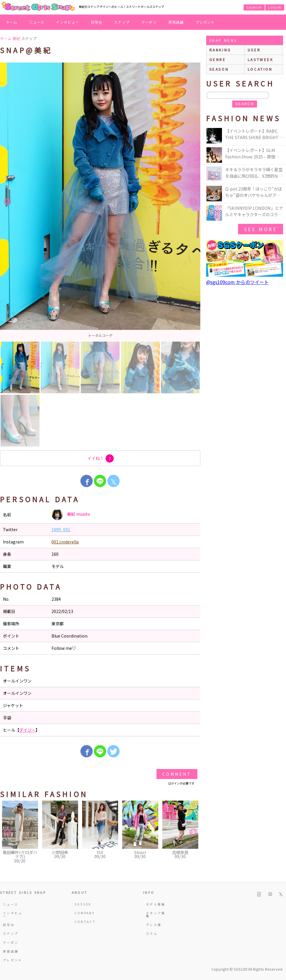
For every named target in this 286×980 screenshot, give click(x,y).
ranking (220, 50)
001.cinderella (65, 542)
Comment (177, 774)
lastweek (261, 59)
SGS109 (83, 904)
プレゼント (205, 22)
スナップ (122, 22)
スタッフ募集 (156, 914)
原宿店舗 (176, 22)
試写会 (97, 22)
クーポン (149, 22)
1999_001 (61, 529)
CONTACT (85, 922)
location (260, 69)
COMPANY (85, 913)
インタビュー (67, 22)
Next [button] (193, 202)
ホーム (12, 22)
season (219, 69)
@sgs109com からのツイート (237, 282)
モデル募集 (156, 904)
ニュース (37, 22)
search (244, 104)
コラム (152, 933)
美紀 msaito (71, 515)
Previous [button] (7, 202)
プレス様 (154, 925)
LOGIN (275, 7)
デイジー (27, 730)
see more (261, 229)
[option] (100, 202)
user (254, 50)
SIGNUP (254, 7)
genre (218, 59)
